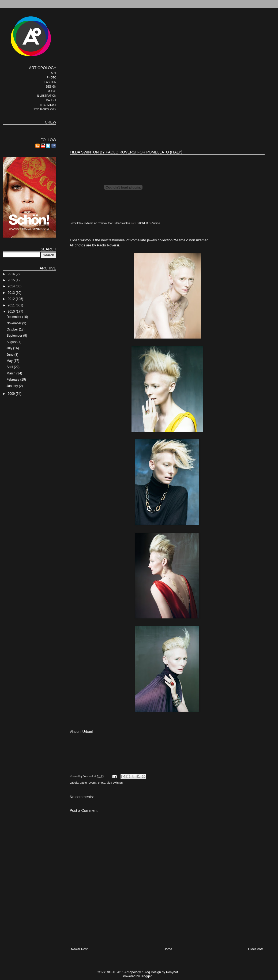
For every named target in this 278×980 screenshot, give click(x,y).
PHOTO (52, 78)
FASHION (50, 82)
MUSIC (52, 91)
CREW (50, 122)
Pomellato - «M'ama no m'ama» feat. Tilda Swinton (100, 223)
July (10, 348)
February (13, 380)
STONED (142, 223)
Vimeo (156, 223)
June (10, 355)
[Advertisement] (138, 103)
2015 (12, 280)
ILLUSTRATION (47, 96)
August (12, 342)
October (13, 329)
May (10, 361)
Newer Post (79, 949)
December (14, 317)
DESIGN (51, 87)
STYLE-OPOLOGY (45, 109)
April (10, 367)
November (14, 323)
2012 (12, 299)
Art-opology (133, 972)
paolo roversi (88, 783)
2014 (12, 286)
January (13, 386)
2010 (12, 311)
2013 (12, 293)
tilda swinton (115, 783)
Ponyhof (172, 972)
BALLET (51, 100)
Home (168, 949)
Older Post (256, 949)
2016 (12, 274)
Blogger (146, 976)
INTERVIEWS (48, 105)
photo (102, 783)
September (15, 336)
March (11, 373)
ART (54, 73)
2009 (12, 394)
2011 (12, 305)
